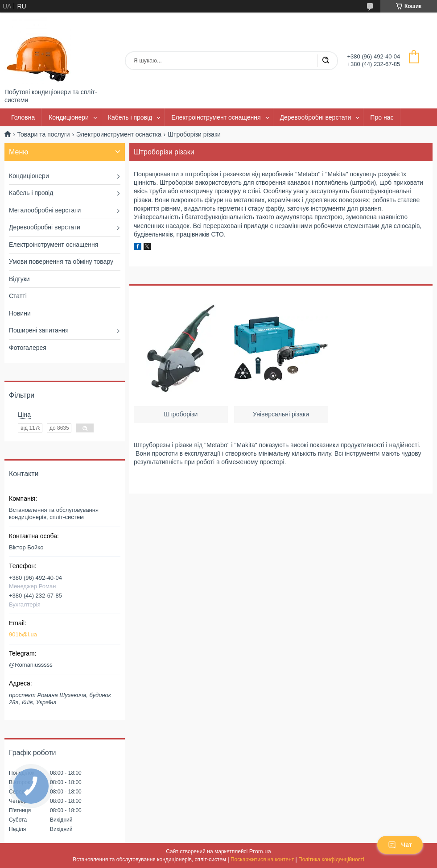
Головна (23, 117)
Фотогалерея (28, 348)
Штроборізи (181, 414)
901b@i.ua (23, 634)
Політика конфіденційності (331, 860)
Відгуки (19, 279)
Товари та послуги (43, 134)
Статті (18, 296)
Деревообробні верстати (316, 117)
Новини (20, 313)
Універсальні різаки (281, 414)
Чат (400, 845)
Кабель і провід (130, 117)
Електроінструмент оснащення (216, 117)
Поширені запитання (39, 330)
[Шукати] (326, 61)
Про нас (382, 117)
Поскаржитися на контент (262, 860)
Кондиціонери (69, 117)
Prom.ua (260, 851)
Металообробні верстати (45, 210)
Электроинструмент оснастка (119, 134)
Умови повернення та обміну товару (61, 262)
